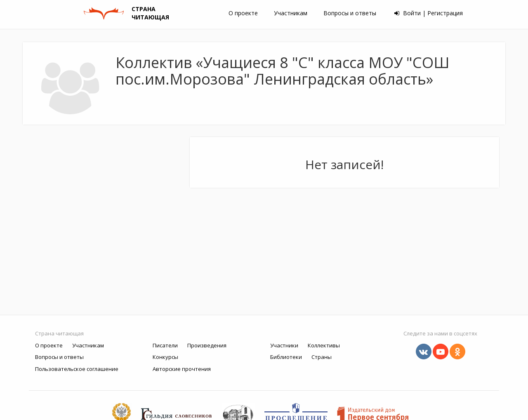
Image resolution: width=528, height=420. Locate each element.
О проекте (243, 13)
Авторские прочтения (182, 369)
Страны (322, 357)
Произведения (207, 345)
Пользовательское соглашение (77, 369)
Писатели (165, 345)
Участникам (291, 13)
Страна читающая (59, 333)
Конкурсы (165, 357)
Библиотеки (286, 357)
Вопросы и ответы (350, 13)
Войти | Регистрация (429, 13)
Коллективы (324, 345)
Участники (284, 345)
